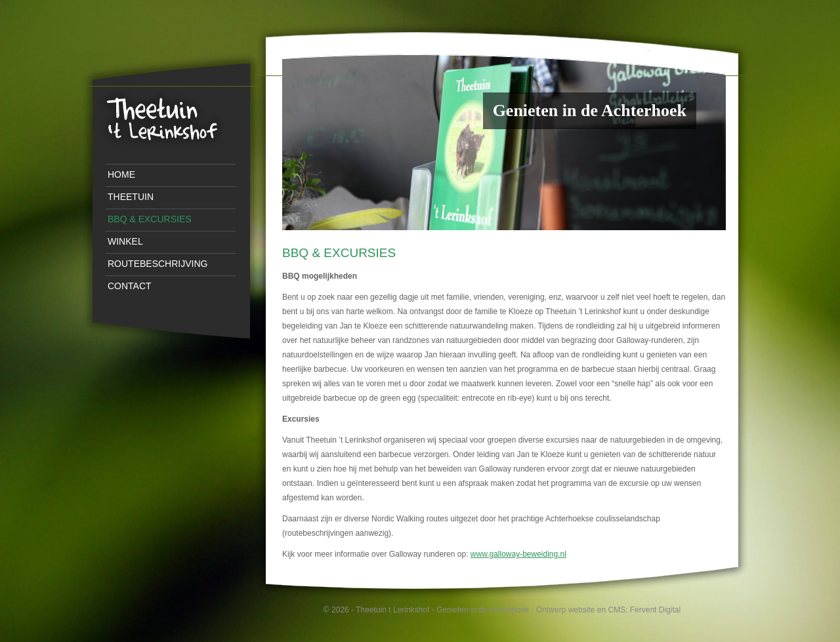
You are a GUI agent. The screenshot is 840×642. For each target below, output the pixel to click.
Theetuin (131, 197)
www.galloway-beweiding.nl (518, 554)
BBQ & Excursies (150, 219)
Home (121, 174)
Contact (130, 286)
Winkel (125, 241)
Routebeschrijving (157, 264)
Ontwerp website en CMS (581, 610)
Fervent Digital (655, 610)
